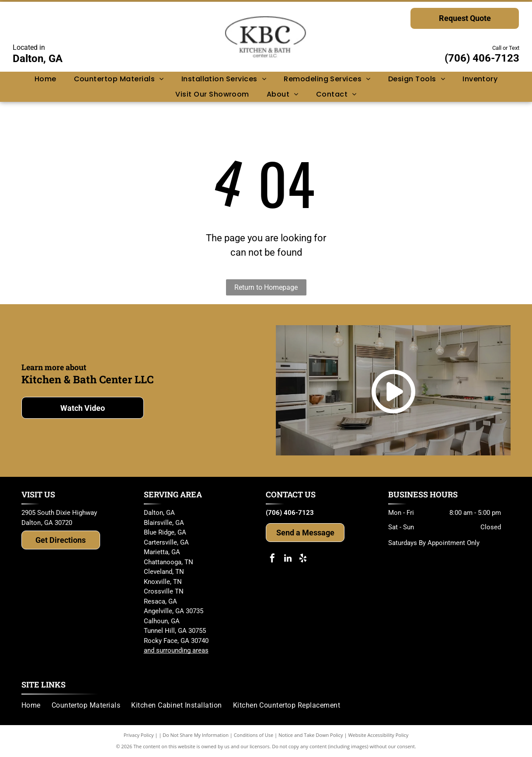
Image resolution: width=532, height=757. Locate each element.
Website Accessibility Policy (378, 735)
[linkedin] (288, 559)
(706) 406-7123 (482, 58)
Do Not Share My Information (196, 735)
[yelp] (303, 559)
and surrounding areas (176, 650)
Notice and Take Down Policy (311, 735)
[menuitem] (45, 79)
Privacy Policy (139, 735)
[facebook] (272, 559)
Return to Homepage (266, 287)
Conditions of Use (254, 735)
